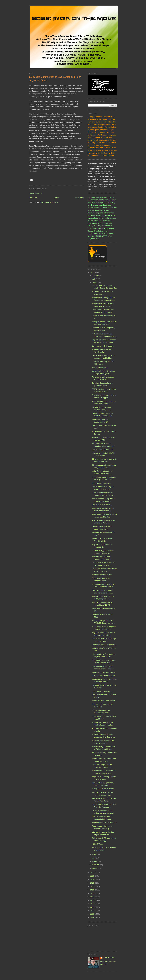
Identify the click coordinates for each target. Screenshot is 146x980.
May (94, 854)
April (94, 858)
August (95, 276)
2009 (93, 914)
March (95, 861)
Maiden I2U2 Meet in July (102, 575)
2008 (93, 918)
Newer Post (34, 197)
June (94, 282)
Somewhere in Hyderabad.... (103, 346)
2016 (93, 890)
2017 (93, 886)
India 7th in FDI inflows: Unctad (104, 672)
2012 (93, 904)
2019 (93, 880)
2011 (93, 907)
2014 (93, 897)
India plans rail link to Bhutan (103, 789)
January (96, 868)
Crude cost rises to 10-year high (104, 645)
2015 (93, 893)
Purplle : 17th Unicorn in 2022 (103, 676)
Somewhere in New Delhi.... (103, 691)
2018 (93, 883)
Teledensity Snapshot (100, 367)
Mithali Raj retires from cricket (103, 701)
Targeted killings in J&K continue (104, 823)
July (94, 279)
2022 (93, 272)
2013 (93, 900)
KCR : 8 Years (97, 844)
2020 (93, 876)
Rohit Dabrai (109, 958)
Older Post (80, 197)
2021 (93, 873)
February (96, 865)
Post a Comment (36, 194)
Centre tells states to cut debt (103, 450)
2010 (93, 911)
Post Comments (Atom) (49, 202)
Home (57, 197)
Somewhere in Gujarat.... (102, 483)
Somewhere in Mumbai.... (102, 505)
